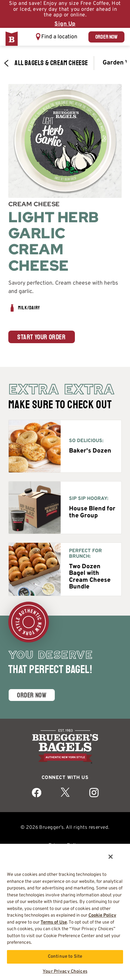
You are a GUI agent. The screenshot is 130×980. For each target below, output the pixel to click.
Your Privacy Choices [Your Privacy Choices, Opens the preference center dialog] (65, 972)
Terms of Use (54, 923)
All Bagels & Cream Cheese (46, 63)
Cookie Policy (102, 916)
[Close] (111, 857)
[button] (56, 37)
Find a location (59, 37)
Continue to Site (65, 957)
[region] (65, 912)
